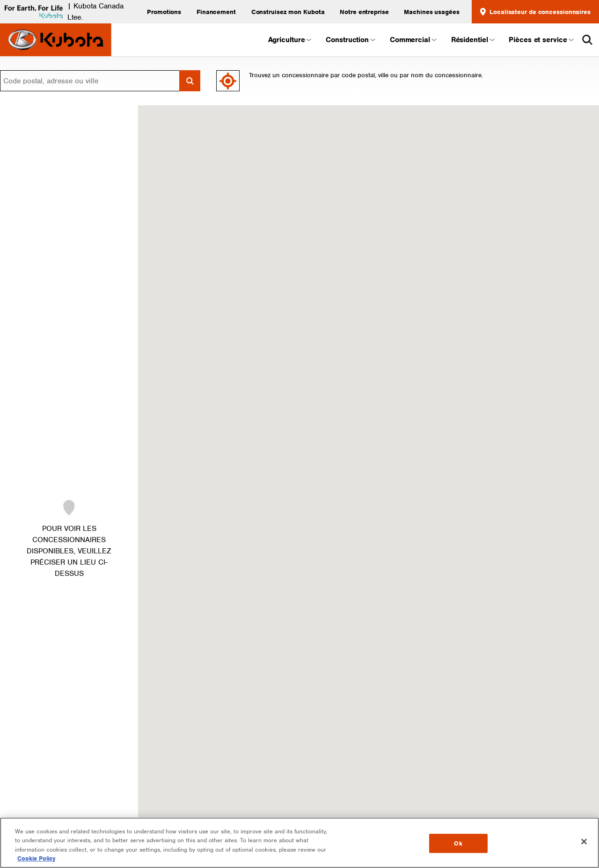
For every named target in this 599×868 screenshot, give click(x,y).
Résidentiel (472, 40)
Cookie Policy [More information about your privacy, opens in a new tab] (36, 858)
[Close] (584, 841)
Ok (458, 843)
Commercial (413, 40)
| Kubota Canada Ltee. (62, 12)
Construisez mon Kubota (288, 12)
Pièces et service (541, 40)
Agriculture (289, 40)
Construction (350, 40)
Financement (216, 12)
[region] (299, 843)
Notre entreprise (364, 12)
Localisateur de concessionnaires (535, 12)
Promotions (164, 12)
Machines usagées (431, 12)
